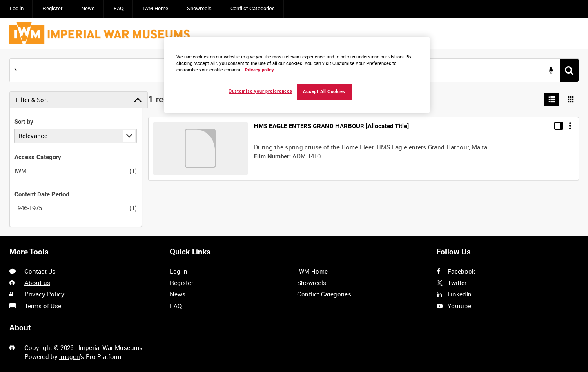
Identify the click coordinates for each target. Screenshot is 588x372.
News (88, 8)
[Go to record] (200, 148)
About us (37, 283)
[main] (294, 143)
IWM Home (155, 8)
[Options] (570, 126)
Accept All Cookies (324, 92)
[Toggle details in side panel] (559, 126)
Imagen (70, 356)
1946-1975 (28, 208)
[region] (297, 75)
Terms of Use (43, 306)
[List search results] (552, 100)
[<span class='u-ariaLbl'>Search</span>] (569, 70)
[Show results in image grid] (571, 100)
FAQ (119, 8)
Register (52, 8)
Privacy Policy (45, 294)
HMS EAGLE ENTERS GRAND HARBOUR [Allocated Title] (331, 126)
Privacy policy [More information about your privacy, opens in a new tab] (259, 70)
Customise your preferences (261, 91)
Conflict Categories (253, 8)
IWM (20, 171)
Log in (17, 8)
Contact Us (40, 271)
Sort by (24, 122)
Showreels (199, 8)
